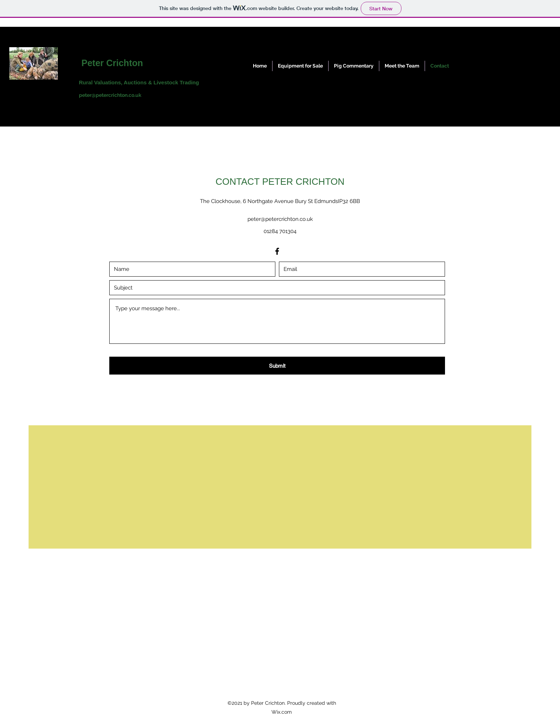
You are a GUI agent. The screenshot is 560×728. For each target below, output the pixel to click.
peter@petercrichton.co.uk (110, 95)
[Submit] (277, 366)
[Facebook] (277, 251)
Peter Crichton (112, 63)
